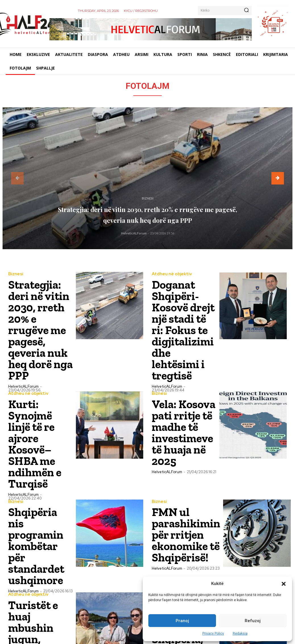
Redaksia (240, 633)
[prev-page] (17, 178)
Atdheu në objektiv (170, 274)
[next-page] (278, 178)
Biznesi (148, 185)
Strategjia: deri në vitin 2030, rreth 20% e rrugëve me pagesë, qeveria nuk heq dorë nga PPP (148, 209)
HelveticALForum (134, 233)
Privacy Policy (213, 633)
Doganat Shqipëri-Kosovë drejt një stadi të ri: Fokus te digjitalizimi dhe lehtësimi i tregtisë (182, 306)
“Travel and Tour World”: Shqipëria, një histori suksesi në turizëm (183, 511)
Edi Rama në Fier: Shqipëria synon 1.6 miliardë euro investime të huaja (40, 579)
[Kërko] (246, 11)
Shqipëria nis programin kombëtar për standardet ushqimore (33, 446)
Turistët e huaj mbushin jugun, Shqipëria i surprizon (36, 511)
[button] (284, 584)
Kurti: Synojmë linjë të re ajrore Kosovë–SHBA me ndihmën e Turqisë (40, 376)
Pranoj (182, 621)
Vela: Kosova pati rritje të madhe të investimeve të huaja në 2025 (183, 378)
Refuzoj (253, 621)
